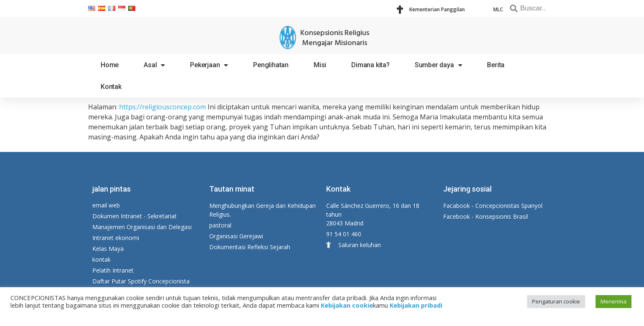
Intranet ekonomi (116, 238)
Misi (320, 65)
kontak (101, 259)
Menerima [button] (614, 301)
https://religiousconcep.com (162, 107)
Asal (154, 65)
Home (110, 65)
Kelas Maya (108, 249)
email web (106, 205)
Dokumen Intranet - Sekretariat (134, 216)
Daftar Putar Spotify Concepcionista (141, 281)
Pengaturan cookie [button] (556, 301)
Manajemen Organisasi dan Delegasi (142, 227)
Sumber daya (439, 65)
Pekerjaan (209, 65)
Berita (496, 65)
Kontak (111, 87)
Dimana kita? (370, 65)
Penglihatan (271, 65)
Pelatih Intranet (113, 270)
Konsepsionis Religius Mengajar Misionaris (335, 38)
